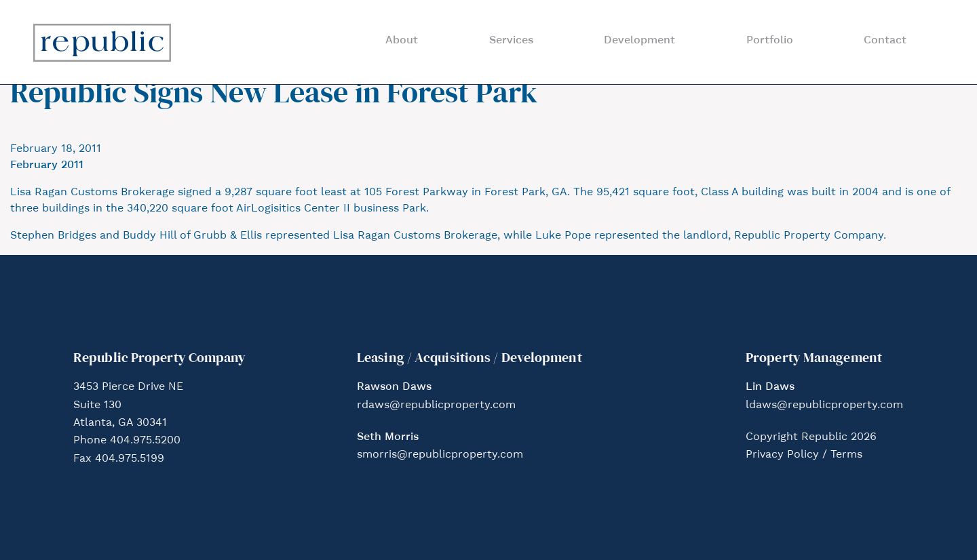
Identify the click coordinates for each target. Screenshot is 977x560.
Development (639, 41)
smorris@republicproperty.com (440, 455)
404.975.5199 (130, 459)
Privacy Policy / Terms (804, 455)
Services (511, 41)
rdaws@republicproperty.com (436, 405)
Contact (885, 41)
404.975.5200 (145, 441)
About (402, 41)
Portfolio (770, 41)
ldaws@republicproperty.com (824, 405)
